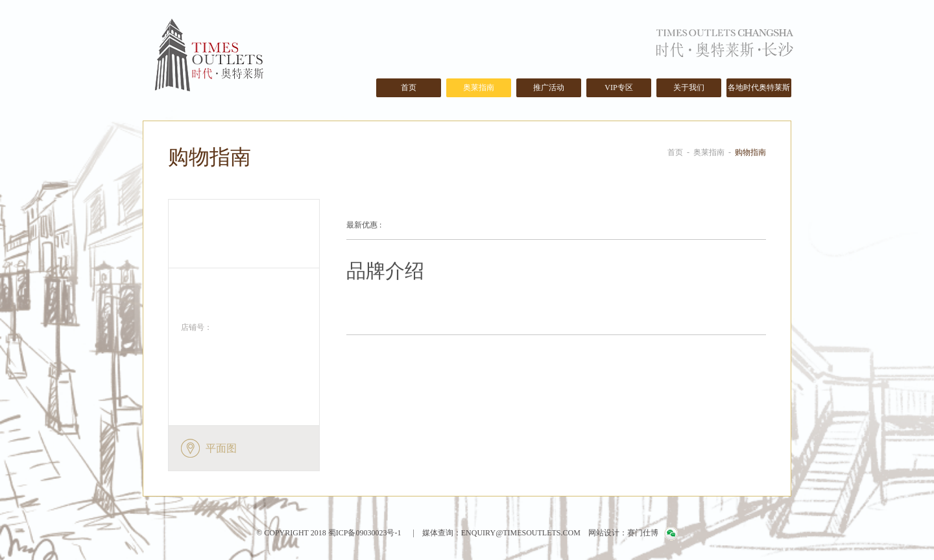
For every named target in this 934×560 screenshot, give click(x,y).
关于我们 (689, 87)
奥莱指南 (479, 87)
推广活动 (549, 87)
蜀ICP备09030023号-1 (364, 533)
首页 (409, 87)
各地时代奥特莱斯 (759, 87)
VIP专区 (618, 87)
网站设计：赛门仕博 (623, 533)
